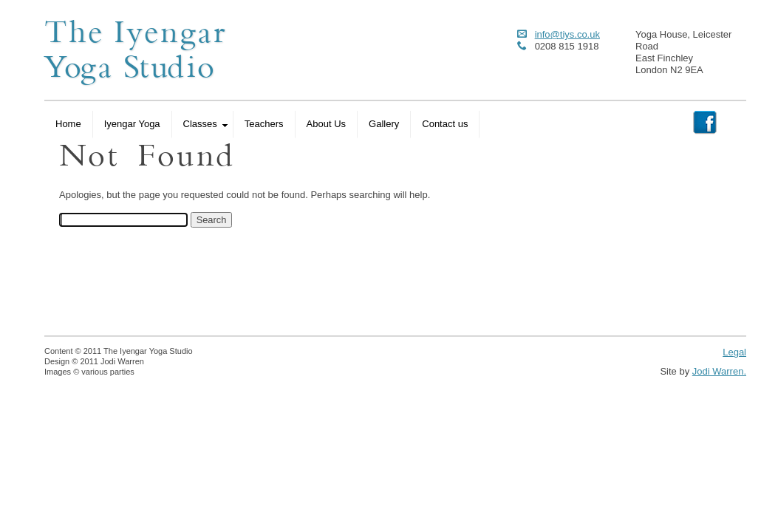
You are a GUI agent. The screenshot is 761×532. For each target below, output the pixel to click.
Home (68, 124)
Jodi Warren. (719, 371)
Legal (734, 352)
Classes (205, 124)
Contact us (445, 124)
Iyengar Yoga (132, 124)
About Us (326, 124)
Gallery (384, 124)
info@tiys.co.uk (567, 34)
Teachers (264, 124)
